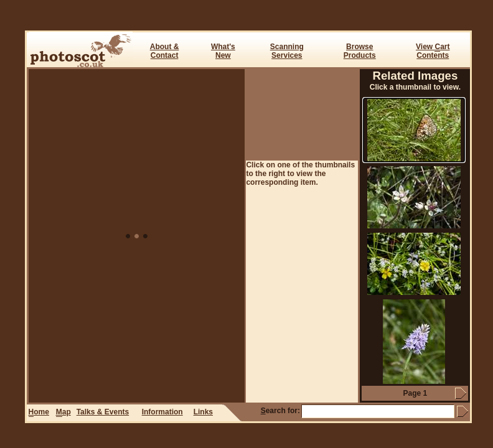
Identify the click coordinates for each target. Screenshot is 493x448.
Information (162, 412)
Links (203, 412)
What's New (223, 51)
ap (63, 412)
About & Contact (165, 51)
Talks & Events (103, 412)
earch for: (280, 411)
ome (39, 412)
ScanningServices (287, 51)
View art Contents (433, 51)
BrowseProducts (360, 51)
